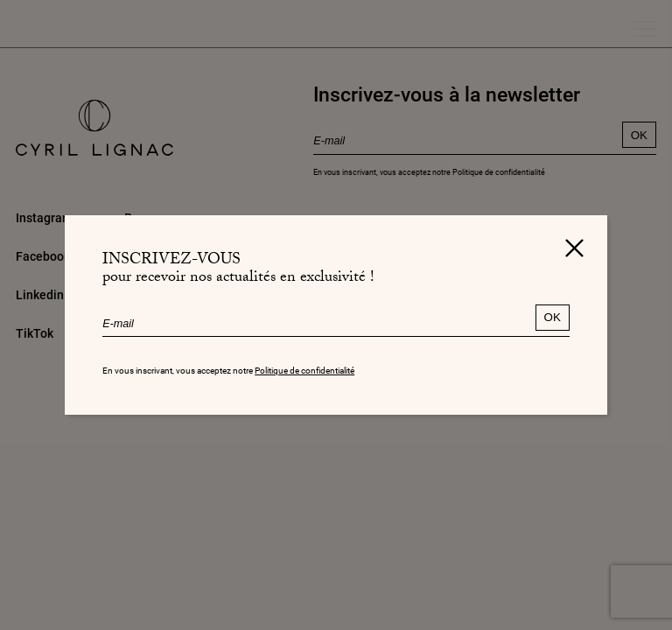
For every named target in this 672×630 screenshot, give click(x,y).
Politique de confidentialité (304, 371)
